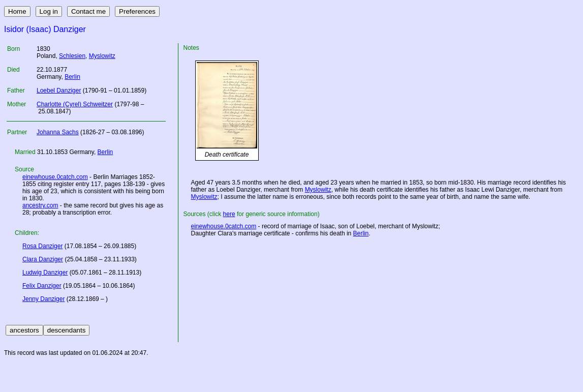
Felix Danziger (42, 286)
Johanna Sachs (58, 132)
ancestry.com (40, 205)
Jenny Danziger (43, 299)
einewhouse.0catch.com (55, 177)
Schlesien (72, 56)
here (229, 214)
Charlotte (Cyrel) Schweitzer (75, 104)
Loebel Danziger (59, 91)
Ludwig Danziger (45, 273)
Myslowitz (102, 56)
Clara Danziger (43, 259)
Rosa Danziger (42, 246)
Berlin (72, 77)
